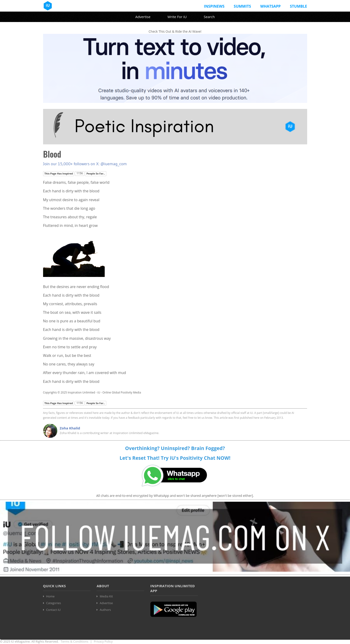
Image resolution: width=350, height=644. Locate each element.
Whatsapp (271, 6)
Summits (242, 6)
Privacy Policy (103, 641)
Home (50, 596)
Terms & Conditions (74, 641)
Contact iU (53, 610)
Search (209, 17)
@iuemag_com (114, 164)
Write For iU (177, 17)
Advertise (143, 17)
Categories (54, 603)
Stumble (298, 6)
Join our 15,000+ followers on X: (72, 164)
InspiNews (214, 6)
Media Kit (106, 596)
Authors (105, 610)
